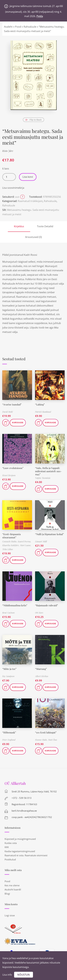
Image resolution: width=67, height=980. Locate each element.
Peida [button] (40, 16)
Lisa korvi (28, 177)
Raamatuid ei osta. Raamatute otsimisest (26, 855)
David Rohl (8, 412)
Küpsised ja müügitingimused (20, 839)
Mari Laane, (26, 545)
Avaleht (8, 27)
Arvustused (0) (33, 237)
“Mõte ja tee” (9, 669)
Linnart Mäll (41, 541)
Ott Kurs (39, 613)
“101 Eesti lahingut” (46, 732)
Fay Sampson (8, 676)
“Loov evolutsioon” (13, 468)
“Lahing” (40, 404)
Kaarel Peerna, (24, 541)
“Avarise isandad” (12, 404)
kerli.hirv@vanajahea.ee (24, 811)
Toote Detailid (45, 226)
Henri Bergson (9, 475)
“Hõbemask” (9, 732)
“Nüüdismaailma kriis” (15, 605)
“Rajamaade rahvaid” (47, 605)
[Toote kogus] (9, 177)
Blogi (7, 894)
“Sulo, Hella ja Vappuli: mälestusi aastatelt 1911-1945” (48, 471)
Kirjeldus (19, 226)
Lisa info (7, 975)
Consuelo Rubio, (10, 541)
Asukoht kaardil (13, 889)
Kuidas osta (11, 843)
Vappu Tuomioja (43, 478)
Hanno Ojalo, (42, 740)
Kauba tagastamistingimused (20, 851)
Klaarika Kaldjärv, (11, 545)
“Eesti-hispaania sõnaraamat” (11, 536)
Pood (18, 27)
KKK (7, 847)
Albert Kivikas (42, 676)
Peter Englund (9, 740)
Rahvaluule (30, 27)
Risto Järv (8, 151)
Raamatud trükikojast (30, 201)
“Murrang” (41, 669)
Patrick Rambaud (43, 412)
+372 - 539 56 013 (22, 798)
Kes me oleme (12, 885)
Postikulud (10, 859)
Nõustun (24, 975)
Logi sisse (10, 915)
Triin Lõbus (8, 549)
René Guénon (8, 613)
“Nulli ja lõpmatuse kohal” (50, 534)
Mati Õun (53, 740)
